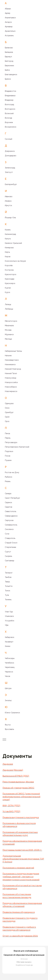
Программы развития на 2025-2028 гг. (22, 850)
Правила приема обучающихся (19, 912)
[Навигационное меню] (4, 740)
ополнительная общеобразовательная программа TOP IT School (23, 859)
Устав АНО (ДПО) (11, 811)
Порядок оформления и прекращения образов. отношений (22, 905)
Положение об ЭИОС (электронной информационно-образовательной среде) (21, 797)
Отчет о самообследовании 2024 (20, 936)
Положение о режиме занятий (18, 868)
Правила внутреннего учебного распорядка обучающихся (19, 928)
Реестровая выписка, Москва (18, 782)
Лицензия (8, 764)
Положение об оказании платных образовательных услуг (20, 834)
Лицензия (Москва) (13, 770)
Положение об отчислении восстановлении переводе (17, 896)
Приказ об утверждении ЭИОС (18, 788)
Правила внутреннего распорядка (21, 817)
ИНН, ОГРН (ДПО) (11, 805)
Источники (24, 959)
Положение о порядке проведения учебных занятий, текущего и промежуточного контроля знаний (21, 877)
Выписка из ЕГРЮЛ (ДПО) (16, 776)
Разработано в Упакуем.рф (24, 965)
